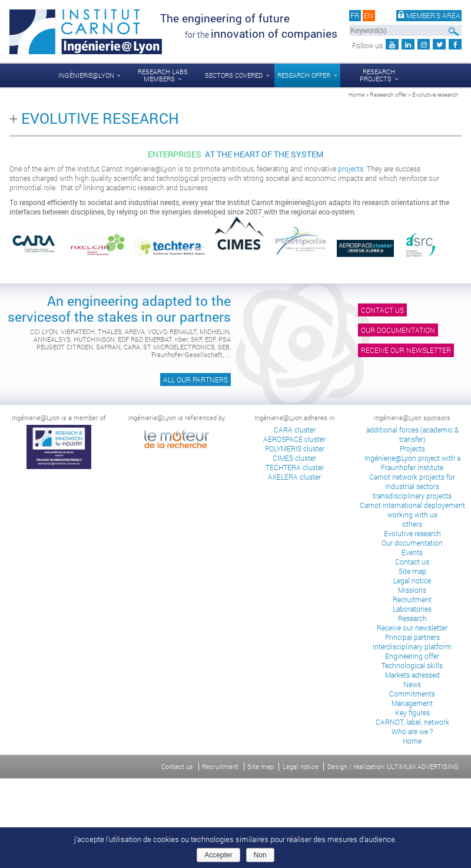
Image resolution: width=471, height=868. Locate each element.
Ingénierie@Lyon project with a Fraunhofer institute (412, 463)
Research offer (304, 75)
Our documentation (398, 330)
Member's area (429, 15)
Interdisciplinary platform (412, 646)
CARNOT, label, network (412, 722)
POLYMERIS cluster (295, 448)
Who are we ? (412, 731)
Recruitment (412, 599)
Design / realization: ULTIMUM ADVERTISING (393, 767)
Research (412, 618)
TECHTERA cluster (295, 467)
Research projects (377, 75)
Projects (412, 448)
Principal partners (412, 637)
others (412, 524)
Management (412, 703)
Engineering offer (412, 656)
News (412, 684)
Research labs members (163, 75)
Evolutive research (412, 533)
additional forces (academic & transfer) (412, 434)
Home (356, 94)
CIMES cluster (294, 458)
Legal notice (412, 580)
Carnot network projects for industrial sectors (412, 481)
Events (412, 552)
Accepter (218, 855)
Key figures (412, 712)
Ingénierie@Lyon (86, 75)
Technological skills (412, 665)
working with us (412, 514)
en (369, 15)
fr (355, 15)
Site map (412, 571)
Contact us (382, 310)
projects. (351, 169)
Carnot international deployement (412, 505)
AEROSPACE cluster (294, 439)
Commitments (412, 694)
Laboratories (412, 609)
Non (260, 855)
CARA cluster (295, 430)
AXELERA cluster (294, 477)
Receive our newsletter (406, 350)
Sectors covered (234, 75)
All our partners (195, 379)
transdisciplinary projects (412, 496)
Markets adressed (412, 675)
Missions (412, 590)
